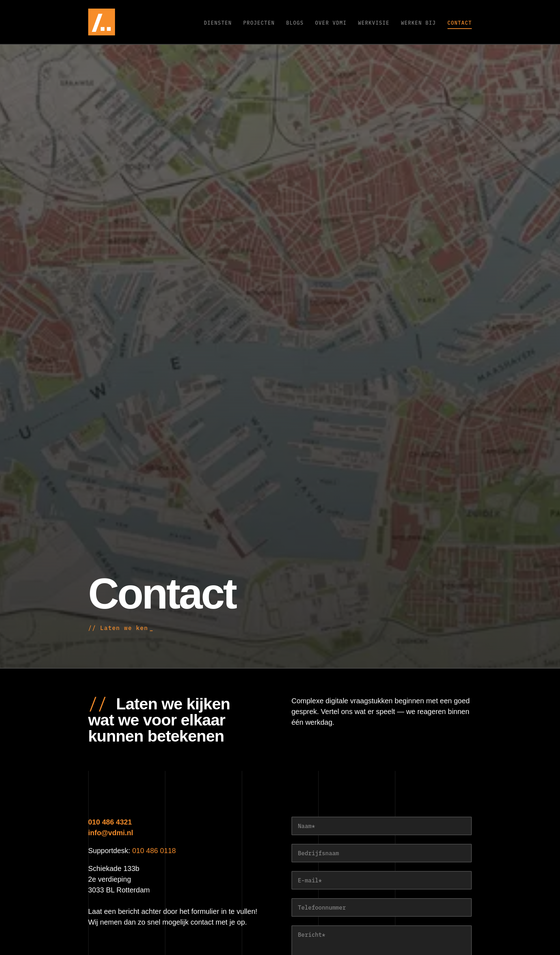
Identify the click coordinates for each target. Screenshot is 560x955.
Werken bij (419, 23)
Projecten (259, 23)
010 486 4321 (110, 822)
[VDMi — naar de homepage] (122, 22)
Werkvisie (374, 23)
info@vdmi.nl (111, 833)
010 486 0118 (154, 851)
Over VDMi (331, 23)
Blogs (295, 23)
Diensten (218, 23)
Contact (460, 23)
